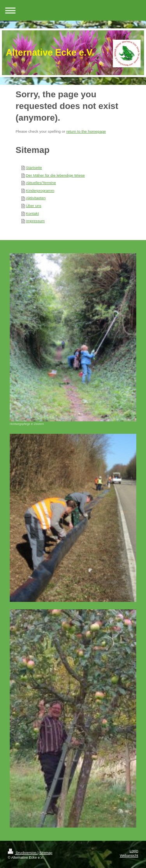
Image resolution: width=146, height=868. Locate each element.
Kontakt (32, 213)
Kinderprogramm (40, 190)
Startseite (34, 167)
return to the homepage (86, 131)
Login (134, 851)
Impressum (35, 221)
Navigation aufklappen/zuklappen (73, 10)
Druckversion (23, 853)
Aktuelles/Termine (41, 183)
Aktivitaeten (36, 198)
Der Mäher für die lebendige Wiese (55, 175)
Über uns (33, 206)
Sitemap (46, 853)
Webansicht (129, 856)
